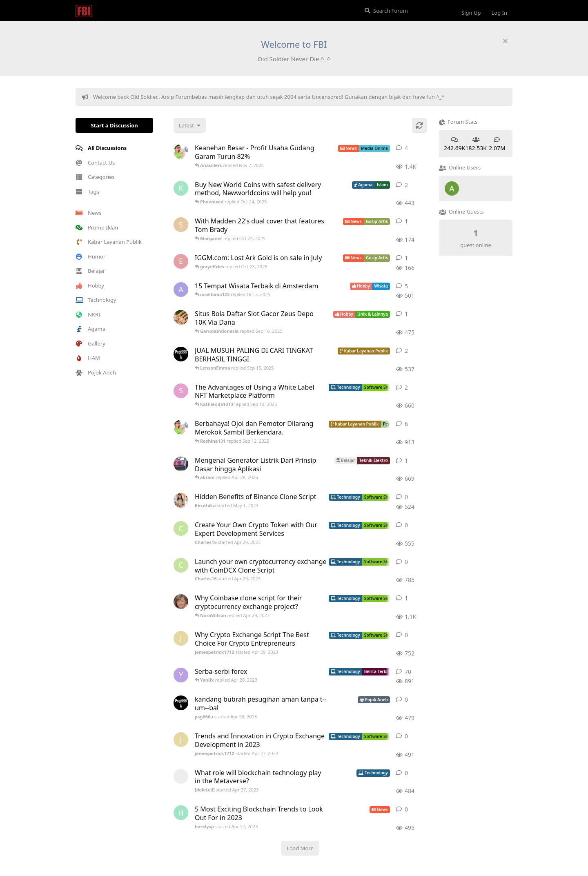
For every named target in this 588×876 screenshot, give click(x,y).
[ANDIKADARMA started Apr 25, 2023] (181, 317)
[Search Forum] (406, 11)
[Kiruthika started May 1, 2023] (181, 500)
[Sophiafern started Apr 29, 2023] (181, 391)
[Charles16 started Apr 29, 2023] (181, 528)
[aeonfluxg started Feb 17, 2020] (181, 290)
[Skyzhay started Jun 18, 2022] (181, 225)
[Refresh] (419, 125)
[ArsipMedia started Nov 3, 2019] (181, 427)
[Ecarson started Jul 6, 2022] (181, 261)
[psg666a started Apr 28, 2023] (181, 354)
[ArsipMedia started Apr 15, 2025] (181, 152)
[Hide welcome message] (505, 41)
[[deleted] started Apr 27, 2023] (181, 776)
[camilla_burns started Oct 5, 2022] (181, 602)
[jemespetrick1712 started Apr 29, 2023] (181, 638)
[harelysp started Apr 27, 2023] (181, 813)
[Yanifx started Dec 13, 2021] (181, 675)
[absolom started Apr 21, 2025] (181, 464)
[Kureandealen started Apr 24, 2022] (181, 188)
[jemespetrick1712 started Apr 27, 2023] (181, 740)
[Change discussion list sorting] (190, 125)
